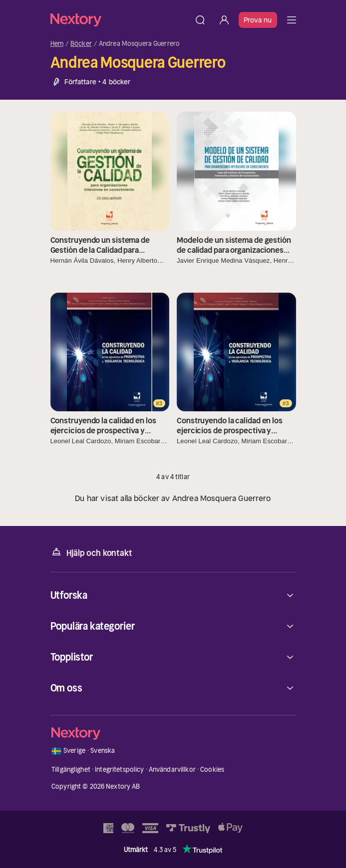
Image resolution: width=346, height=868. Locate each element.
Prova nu (258, 20)
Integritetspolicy (119, 770)
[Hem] (119, 20)
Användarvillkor (172, 770)
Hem (57, 44)
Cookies (212, 770)
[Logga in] (224, 20)
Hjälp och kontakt (91, 552)
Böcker (81, 44)
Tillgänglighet (71, 770)
